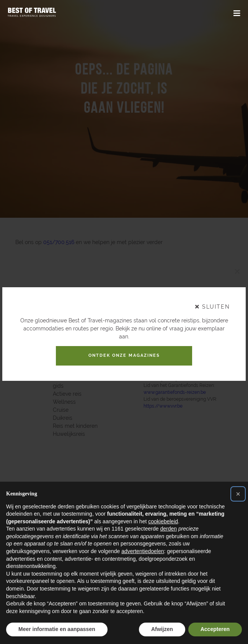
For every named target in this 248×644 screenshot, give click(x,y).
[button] (238, 494)
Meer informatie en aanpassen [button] (57, 629)
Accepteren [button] (215, 629)
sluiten (213, 304)
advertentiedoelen (143, 551)
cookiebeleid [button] (163, 521)
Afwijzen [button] (162, 629)
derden (168, 529)
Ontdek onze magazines (124, 356)
